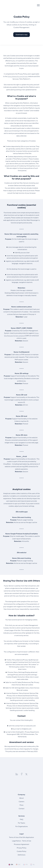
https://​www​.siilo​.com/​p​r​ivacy (18, 76)
